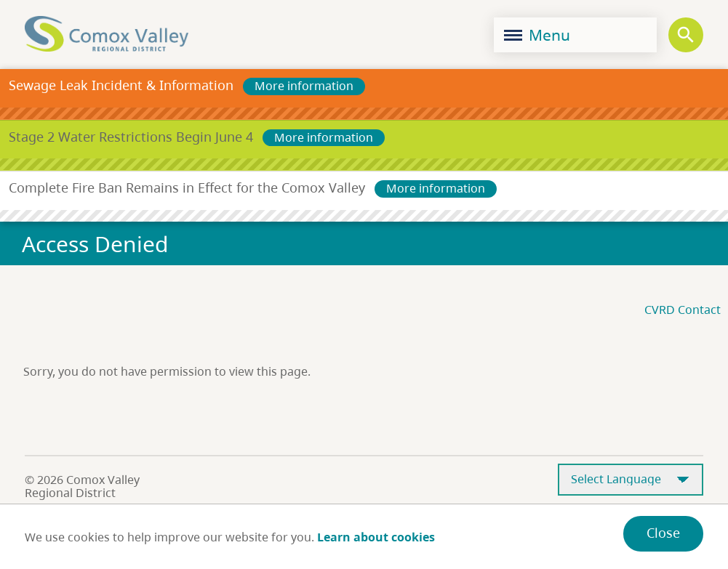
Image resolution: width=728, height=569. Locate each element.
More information (304, 86)
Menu (537, 35)
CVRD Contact (683, 310)
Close (663, 533)
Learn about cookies (376, 537)
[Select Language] (631, 480)
